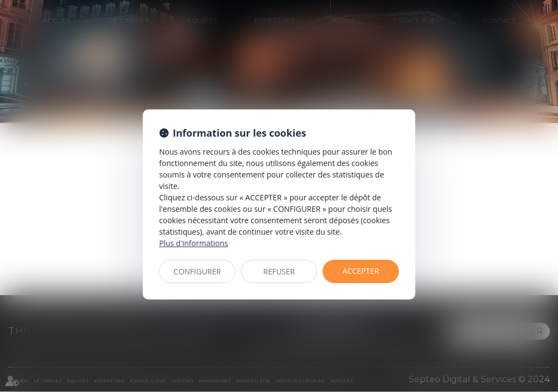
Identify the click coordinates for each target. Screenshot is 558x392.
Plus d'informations (193, 243)
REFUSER (279, 271)
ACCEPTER (361, 271)
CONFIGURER (198, 271)
